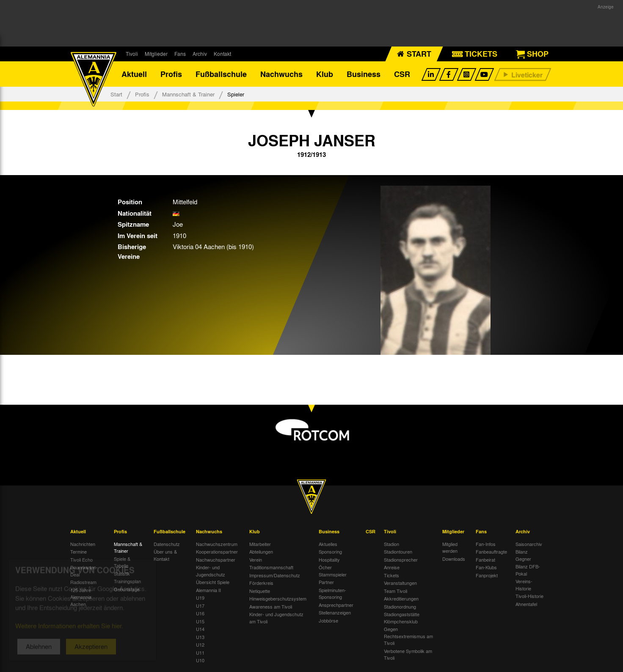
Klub (325, 74)
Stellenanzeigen (335, 612)
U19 (200, 598)
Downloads (454, 559)
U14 (200, 629)
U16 (200, 613)
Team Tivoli (396, 591)
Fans (180, 54)
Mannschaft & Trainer (188, 94)
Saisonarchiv (529, 544)
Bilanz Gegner (523, 555)
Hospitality (329, 560)
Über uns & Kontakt (165, 555)
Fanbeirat (485, 560)
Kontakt (222, 54)
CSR (402, 74)
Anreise (392, 567)
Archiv (200, 54)
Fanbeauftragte (491, 551)
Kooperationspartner (217, 551)
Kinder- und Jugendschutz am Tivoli (276, 618)
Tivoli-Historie (529, 596)
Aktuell (134, 74)
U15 (200, 621)
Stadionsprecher (401, 560)
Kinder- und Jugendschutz (211, 571)
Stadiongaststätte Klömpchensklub (402, 618)
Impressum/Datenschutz (275, 575)
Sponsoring (330, 551)
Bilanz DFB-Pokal (528, 570)
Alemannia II (208, 590)
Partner (326, 582)
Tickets (391, 575)
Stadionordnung (400, 606)
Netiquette (260, 591)
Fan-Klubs (486, 567)
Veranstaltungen (400, 583)
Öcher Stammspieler (333, 571)
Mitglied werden (450, 547)
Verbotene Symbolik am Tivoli (408, 654)
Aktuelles (328, 544)
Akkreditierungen (401, 598)
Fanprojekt (487, 575)
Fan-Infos (486, 544)
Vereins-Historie (524, 585)
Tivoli (132, 54)
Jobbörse (328, 620)
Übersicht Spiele (213, 582)
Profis (171, 74)
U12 (200, 645)
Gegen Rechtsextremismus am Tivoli (408, 636)
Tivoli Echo (81, 560)
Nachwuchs (281, 74)
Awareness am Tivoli (271, 606)
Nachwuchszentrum (217, 544)
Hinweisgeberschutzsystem (278, 598)
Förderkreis (261, 583)
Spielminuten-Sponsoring (332, 594)
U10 (200, 660)
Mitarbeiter (260, 544)
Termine (79, 551)
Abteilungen (261, 551)
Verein (256, 560)
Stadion (391, 544)
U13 (200, 637)
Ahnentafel (526, 604)
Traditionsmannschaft (271, 567)
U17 (200, 606)
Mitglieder (156, 54)
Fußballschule (221, 74)
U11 (200, 653)
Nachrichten (83, 544)
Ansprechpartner (336, 605)
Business (364, 74)
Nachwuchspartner (216, 560)
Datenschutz (167, 544)
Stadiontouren (398, 551)
